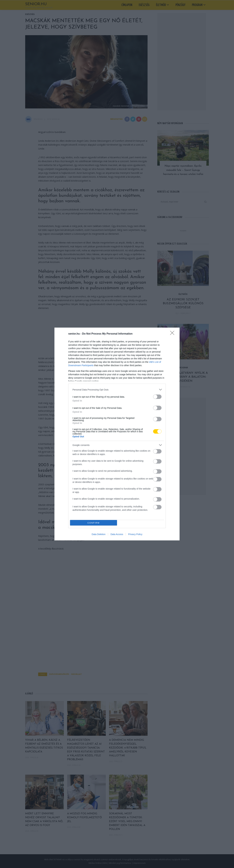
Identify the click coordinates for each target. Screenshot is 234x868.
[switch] (157, 397)
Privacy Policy (135, 534)
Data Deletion (99, 534)
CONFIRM (94, 523)
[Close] (173, 334)
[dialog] (117, 434)
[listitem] (117, 390)
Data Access (117, 534)
